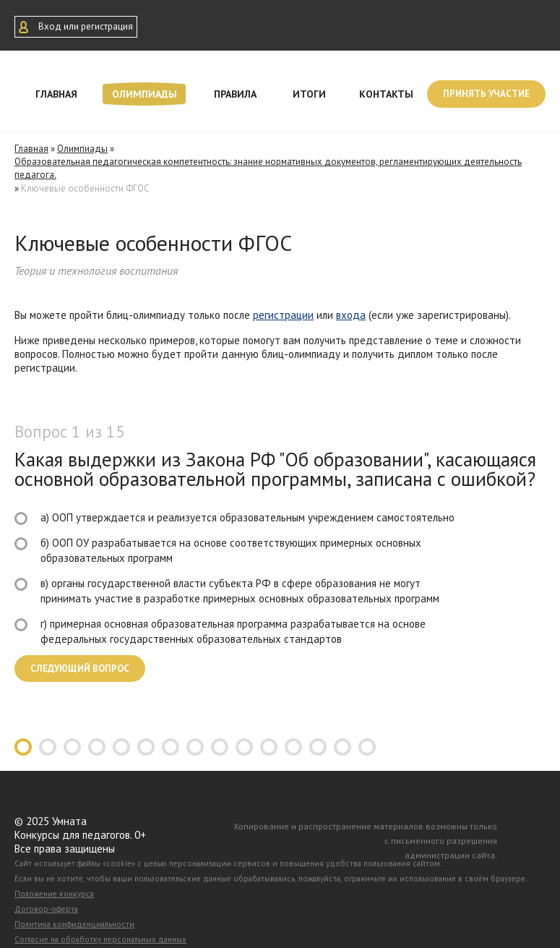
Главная (56, 94)
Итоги (309, 94)
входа (351, 315)
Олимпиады (145, 94)
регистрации (283, 315)
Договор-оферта (46, 909)
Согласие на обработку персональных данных (100, 939)
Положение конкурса (54, 894)
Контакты (386, 94)
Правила (235, 94)
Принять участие (486, 94)
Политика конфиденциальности (74, 924)
